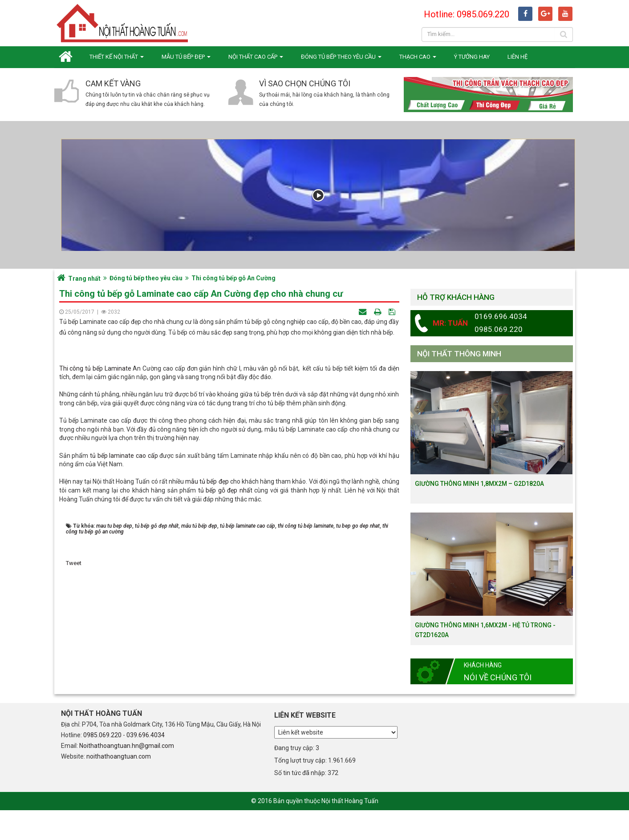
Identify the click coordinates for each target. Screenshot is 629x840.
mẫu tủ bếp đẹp (207, 629)
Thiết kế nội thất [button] (117, 59)
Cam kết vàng (113, 83)
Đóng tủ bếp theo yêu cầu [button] (341, 59)
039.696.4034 (146, 765)
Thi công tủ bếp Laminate (95, 515)
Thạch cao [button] (418, 59)
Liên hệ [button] (517, 57)
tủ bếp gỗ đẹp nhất (225, 637)
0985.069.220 (102, 765)
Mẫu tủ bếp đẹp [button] (186, 59)
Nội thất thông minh (459, 354)
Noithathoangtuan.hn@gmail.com (127, 775)
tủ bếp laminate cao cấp (124, 602)
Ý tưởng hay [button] (472, 57)
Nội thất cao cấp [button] (256, 59)
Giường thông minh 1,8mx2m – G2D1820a (479, 484)
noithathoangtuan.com (119, 786)
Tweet (74, 710)
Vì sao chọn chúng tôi (305, 83)
